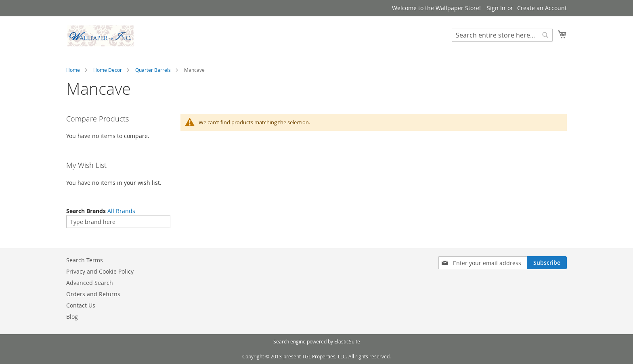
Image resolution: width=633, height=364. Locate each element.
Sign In (496, 8)
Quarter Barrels (153, 70)
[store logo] (101, 36)
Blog (72, 317)
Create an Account (542, 8)
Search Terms (85, 260)
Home (73, 70)
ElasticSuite (347, 341)
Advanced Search (90, 283)
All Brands (121, 211)
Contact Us (81, 305)
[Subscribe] (547, 263)
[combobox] (502, 35)
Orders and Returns (93, 294)
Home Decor (108, 70)
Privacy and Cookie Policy (100, 271)
